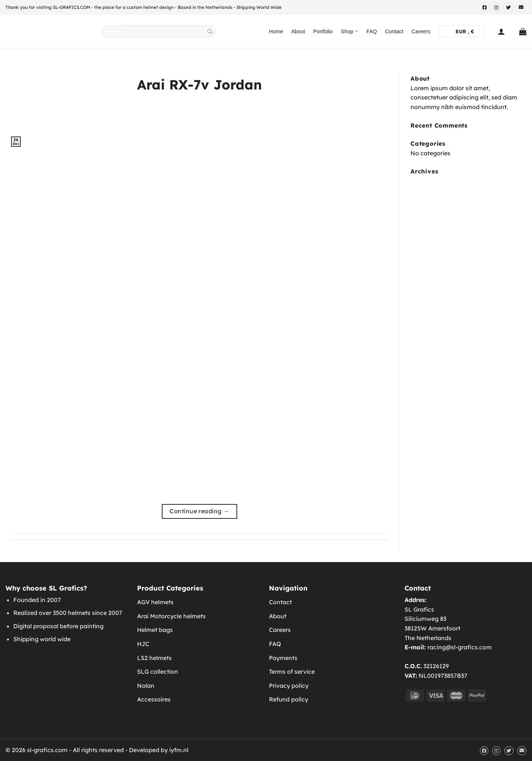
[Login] (501, 31)
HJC (143, 644)
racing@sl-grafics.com (460, 647)
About (298, 31)
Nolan (146, 686)
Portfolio (323, 31)
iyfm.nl (179, 750)
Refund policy (289, 699)
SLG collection (158, 672)
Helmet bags (155, 630)
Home (276, 31)
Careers (421, 31)
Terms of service (292, 672)
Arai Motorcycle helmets (171, 616)
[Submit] (210, 31)
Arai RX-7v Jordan (199, 84)
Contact (394, 31)
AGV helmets (155, 602)
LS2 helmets (154, 658)
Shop (350, 31)
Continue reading (199, 511)
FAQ (371, 31)
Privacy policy (289, 686)
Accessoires (154, 699)
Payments (283, 658)
